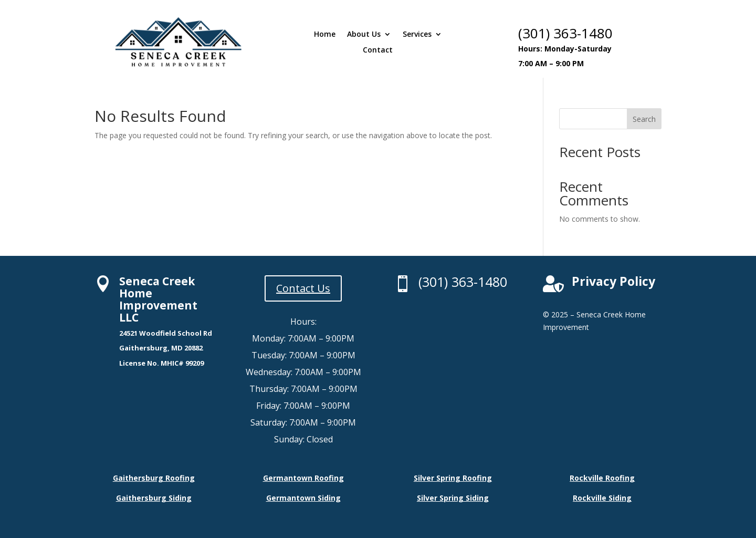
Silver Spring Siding (453, 498)
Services (417, 35)
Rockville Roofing (602, 478)
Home (325, 35)
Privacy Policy (613, 281)
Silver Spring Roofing (453, 478)
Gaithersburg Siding (154, 498)
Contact (378, 50)
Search (644, 119)
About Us (364, 35)
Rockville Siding (602, 498)
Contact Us (303, 288)
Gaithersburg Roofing (154, 478)
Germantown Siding (303, 498)
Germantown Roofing (303, 478)
